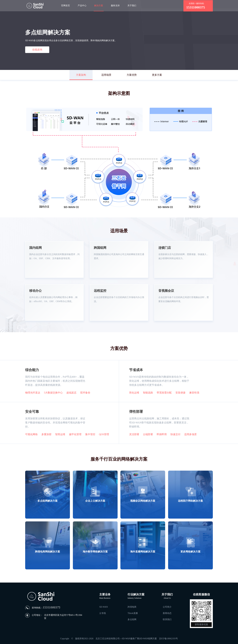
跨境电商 (132, 607)
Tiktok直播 (133, 613)
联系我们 (167, 619)
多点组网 (132, 619)
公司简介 (167, 607)
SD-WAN (104, 607)
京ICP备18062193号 (168, 639)
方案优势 (132, 75)
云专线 (103, 613)
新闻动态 (167, 613)
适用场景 (106, 75)
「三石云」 (35, 6)
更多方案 (157, 75)
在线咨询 (37, 50)
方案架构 (81, 75)
